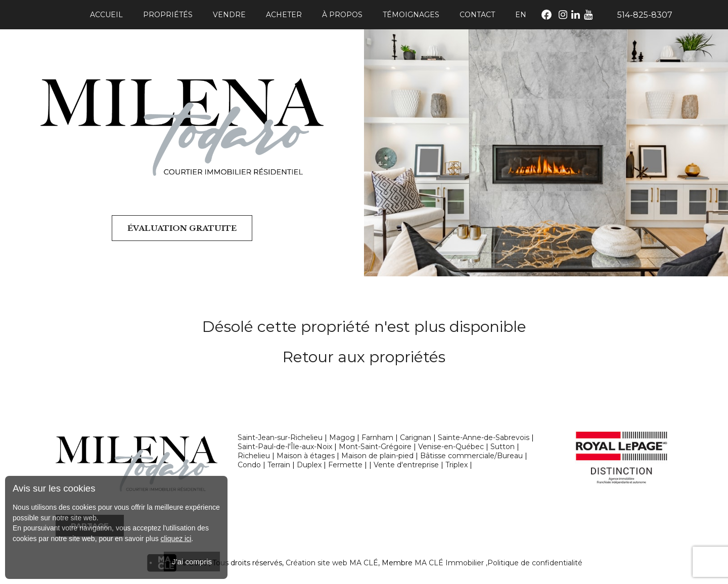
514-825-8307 (645, 15)
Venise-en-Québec (451, 447)
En (521, 15)
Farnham (377, 437)
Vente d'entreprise (406, 465)
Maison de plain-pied (377, 456)
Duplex (309, 465)
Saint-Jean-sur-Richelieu (280, 437)
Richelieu (254, 456)
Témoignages (411, 15)
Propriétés (168, 15)
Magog (342, 437)
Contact (477, 15)
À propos (342, 15)
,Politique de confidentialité (534, 563)
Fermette (345, 465)
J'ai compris (192, 562)
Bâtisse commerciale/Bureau (471, 456)
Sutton (503, 447)
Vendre (229, 15)
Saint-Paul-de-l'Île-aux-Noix (285, 447)
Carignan (416, 437)
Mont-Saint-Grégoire (375, 447)
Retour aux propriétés (364, 357)
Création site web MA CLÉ (332, 563)
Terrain (279, 465)
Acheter (284, 15)
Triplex (457, 465)
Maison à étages (306, 456)
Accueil (106, 15)
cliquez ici (176, 539)
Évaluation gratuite (182, 228)
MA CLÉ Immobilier (449, 563)
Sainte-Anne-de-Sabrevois (484, 437)
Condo (249, 465)
